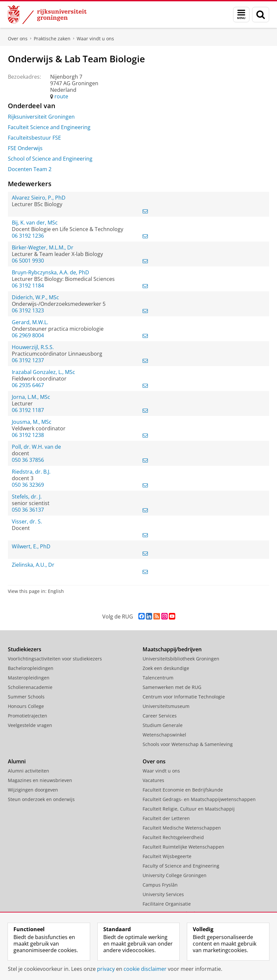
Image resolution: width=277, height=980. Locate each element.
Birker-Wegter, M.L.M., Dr (43, 247)
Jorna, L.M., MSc (31, 397)
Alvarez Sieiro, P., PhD (39, 198)
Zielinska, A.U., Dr (33, 565)
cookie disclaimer (145, 969)
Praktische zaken (52, 39)
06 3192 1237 (28, 360)
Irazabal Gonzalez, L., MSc (43, 372)
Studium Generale (163, 725)
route (61, 96)
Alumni (17, 761)
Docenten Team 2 (30, 169)
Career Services (160, 716)
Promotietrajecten (28, 716)
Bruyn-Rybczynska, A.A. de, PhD (50, 272)
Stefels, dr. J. (27, 497)
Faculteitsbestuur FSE (34, 138)
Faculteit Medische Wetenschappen (182, 828)
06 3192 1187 (28, 410)
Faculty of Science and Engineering (181, 866)
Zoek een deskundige (166, 668)
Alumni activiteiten (29, 771)
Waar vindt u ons (95, 39)
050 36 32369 (28, 485)
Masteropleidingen (29, 678)
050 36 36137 (28, 510)
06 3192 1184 (28, 285)
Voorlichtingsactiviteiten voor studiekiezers (55, 659)
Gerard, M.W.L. (30, 322)
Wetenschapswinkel (164, 735)
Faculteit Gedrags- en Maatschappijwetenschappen (199, 799)
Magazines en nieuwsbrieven (40, 780)
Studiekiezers (25, 649)
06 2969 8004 (28, 335)
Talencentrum (158, 678)
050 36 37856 (28, 460)
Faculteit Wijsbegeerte (167, 856)
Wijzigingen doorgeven (33, 790)
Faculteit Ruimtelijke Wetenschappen (183, 847)
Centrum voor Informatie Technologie (184, 697)
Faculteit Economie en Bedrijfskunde (183, 790)
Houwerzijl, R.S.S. (33, 347)
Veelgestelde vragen (30, 725)
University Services (163, 894)
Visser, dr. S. (27, 521)
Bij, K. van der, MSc (35, 223)
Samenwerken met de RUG (172, 687)
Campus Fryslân (160, 885)
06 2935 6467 (28, 385)
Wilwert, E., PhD (31, 546)
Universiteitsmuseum (166, 706)
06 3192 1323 (28, 310)
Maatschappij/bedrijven (172, 649)
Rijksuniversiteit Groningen (41, 117)
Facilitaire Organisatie (167, 904)
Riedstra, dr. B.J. (31, 472)
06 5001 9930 (28, 261)
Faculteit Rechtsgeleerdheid (173, 837)
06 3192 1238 (28, 435)
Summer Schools (26, 697)
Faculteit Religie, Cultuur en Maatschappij (189, 809)
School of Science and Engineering (50, 159)
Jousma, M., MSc (32, 422)
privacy (106, 969)
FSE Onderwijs (25, 148)
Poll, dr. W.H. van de (36, 447)
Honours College (26, 706)
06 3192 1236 (28, 236)
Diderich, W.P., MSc (35, 297)
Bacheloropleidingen (31, 668)
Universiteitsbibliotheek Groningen (181, 659)
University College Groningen (175, 875)
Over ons (18, 39)
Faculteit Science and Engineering (49, 127)
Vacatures (153, 780)
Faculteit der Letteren (166, 818)
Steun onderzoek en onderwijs (41, 799)
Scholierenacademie (30, 687)
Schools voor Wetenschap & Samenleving (188, 744)
